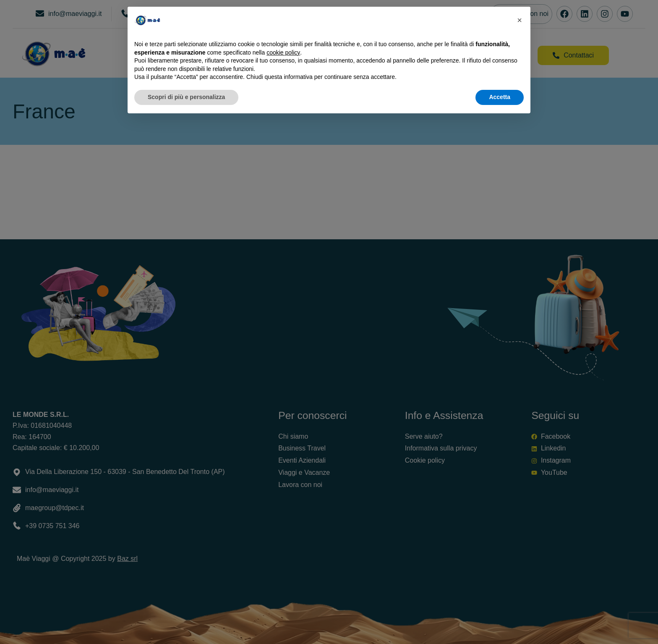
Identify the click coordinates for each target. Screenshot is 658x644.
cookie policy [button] (283, 52)
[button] (520, 20)
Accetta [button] (500, 97)
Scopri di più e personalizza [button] (186, 97)
